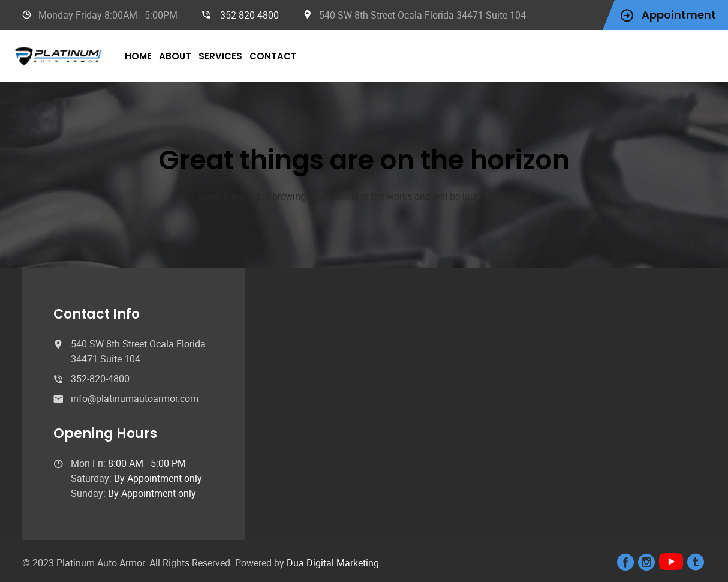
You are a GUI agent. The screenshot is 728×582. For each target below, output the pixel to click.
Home (138, 56)
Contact (273, 56)
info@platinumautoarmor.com (135, 398)
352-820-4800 (249, 15)
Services (220, 56)
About (175, 56)
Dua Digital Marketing (333, 563)
